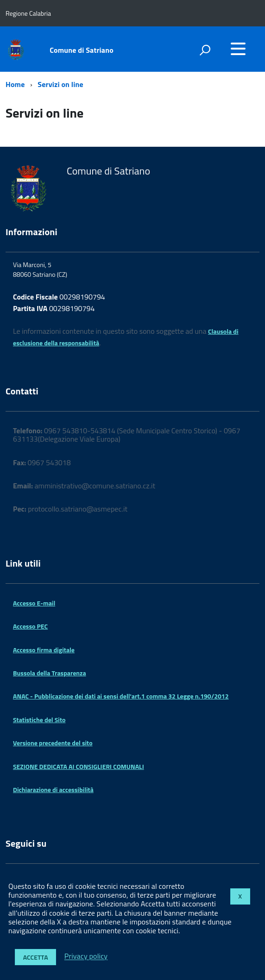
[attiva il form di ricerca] (205, 50)
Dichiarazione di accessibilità (53, 790)
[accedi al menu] (238, 49)
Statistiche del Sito (39, 720)
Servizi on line (60, 84)
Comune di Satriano (82, 50)
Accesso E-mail (34, 603)
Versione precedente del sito (53, 743)
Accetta (36, 957)
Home (15, 84)
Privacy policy (86, 956)
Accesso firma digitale (44, 650)
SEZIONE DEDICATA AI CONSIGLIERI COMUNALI (79, 766)
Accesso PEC (30, 626)
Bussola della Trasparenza (50, 673)
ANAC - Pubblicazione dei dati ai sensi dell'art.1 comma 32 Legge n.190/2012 (121, 696)
